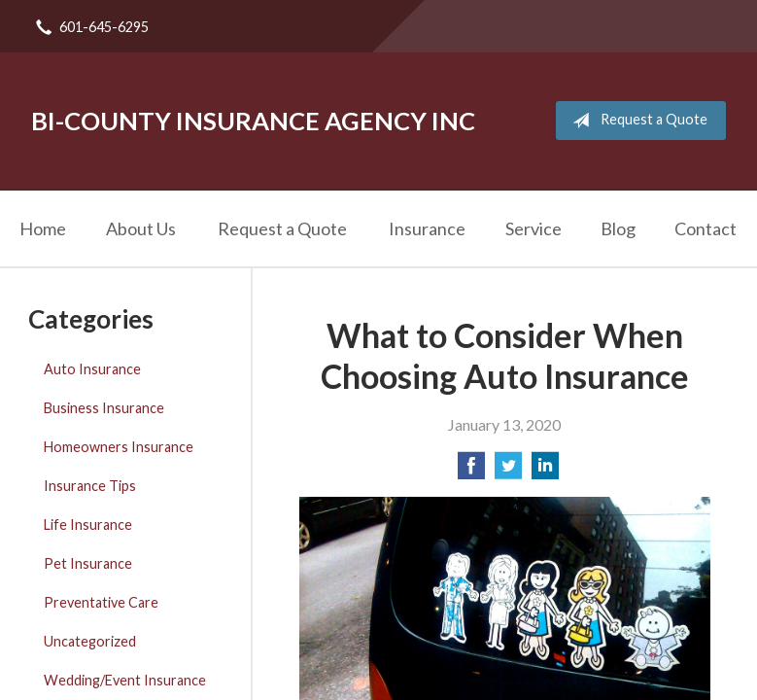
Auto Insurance (92, 369)
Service (533, 228)
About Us (141, 228)
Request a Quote (636, 121)
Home (43, 228)
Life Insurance (88, 525)
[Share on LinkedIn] (545, 471)
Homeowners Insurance (119, 447)
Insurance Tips (90, 486)
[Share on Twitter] (508, 471)
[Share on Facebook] (471, 471)
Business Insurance (104, 408)
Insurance (427, 228)
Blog (618, 228)
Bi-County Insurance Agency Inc (253, 121)
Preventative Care (101, 602)
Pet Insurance (88, 563)
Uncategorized (90, 641)
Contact (705, 228)
